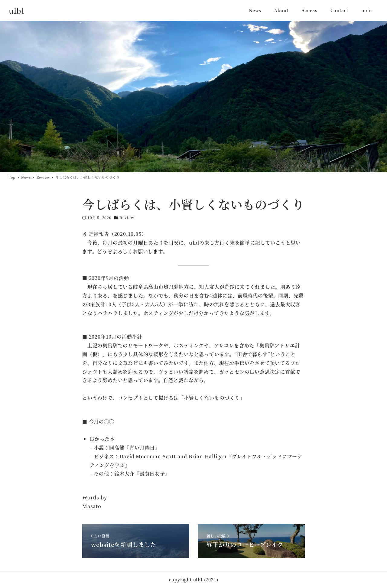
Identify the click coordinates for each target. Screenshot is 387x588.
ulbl (16, 10)
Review (127, 218)
